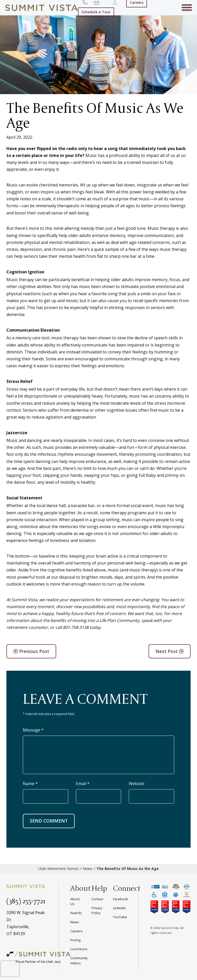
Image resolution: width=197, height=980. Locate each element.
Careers (76, 931)
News (88, 869)
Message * (33, 730)
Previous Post (31, 651)
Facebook (120, 899)
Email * (83, 784)
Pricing (75, 940)
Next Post (170, 651)
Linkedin (120, 908)
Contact (97, 899)
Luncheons (79, 949)
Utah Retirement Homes (58, 869)
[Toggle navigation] (187, 8)
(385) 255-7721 (26, 901)
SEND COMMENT (49, 821)
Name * (30, 784)
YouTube (120, 917)
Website (137, 784)
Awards (76, 913)
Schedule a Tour (96, 12)
